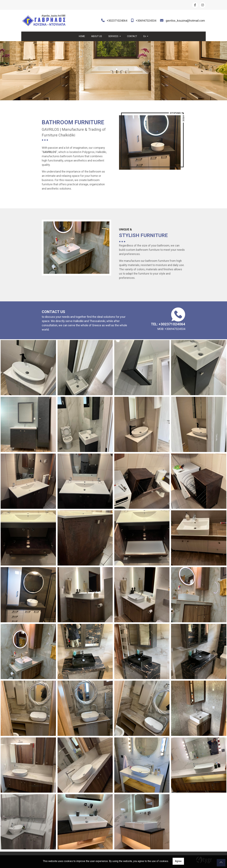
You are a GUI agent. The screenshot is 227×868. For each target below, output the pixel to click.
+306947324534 (146, 21)
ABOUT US (97, 36)
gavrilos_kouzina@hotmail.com (185, 21)
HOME (82, 36)
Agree (178, 861)
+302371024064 (117, 21)
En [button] (145, 36)
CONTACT (132, 36)
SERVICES (114, 36)
